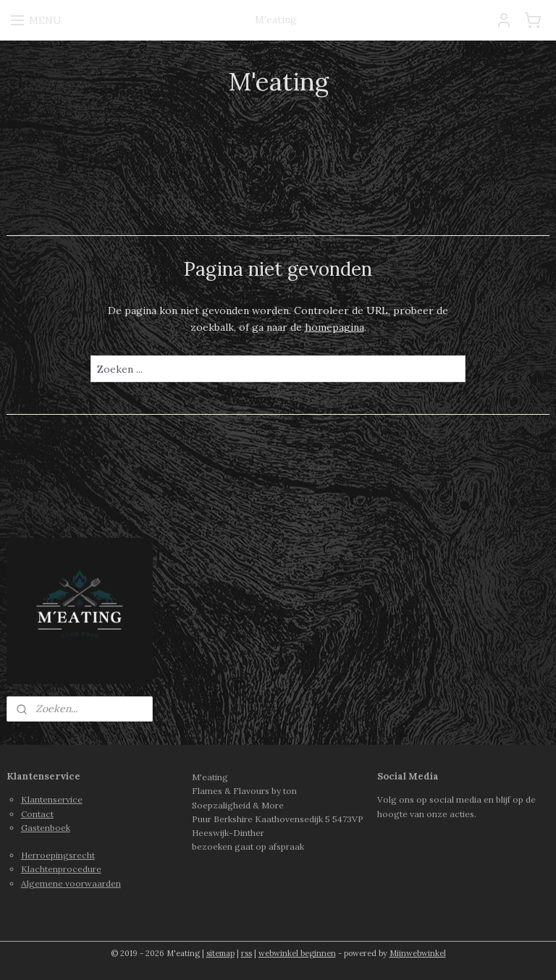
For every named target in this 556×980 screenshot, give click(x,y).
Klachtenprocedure (61, 869)
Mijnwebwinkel (418, 953)
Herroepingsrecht (58, 855)
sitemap (220, 953)
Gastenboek (46, 828)
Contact (37, 814)
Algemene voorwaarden (71, 883)
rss (247, 953)
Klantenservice (52, 799)
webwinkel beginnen (297, 953)
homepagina (334, 327)
